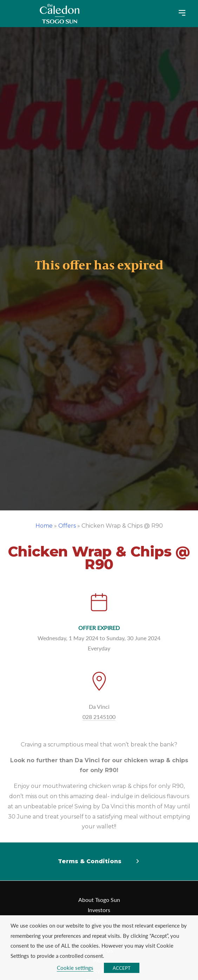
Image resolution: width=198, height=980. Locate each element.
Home (44, 526)
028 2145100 (99, 717)
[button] (99, 862)
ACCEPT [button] (122, 968)
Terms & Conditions (90, 861)
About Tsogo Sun (99, 900)
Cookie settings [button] (75, 968)
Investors (99, 910)
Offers (67, 526)
